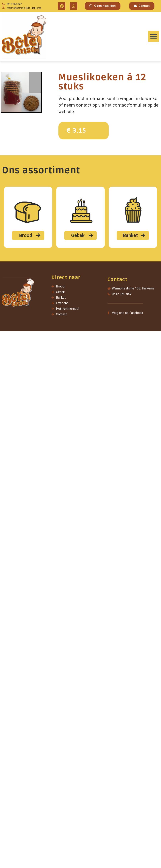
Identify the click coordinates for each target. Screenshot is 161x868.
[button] (103, 6)
